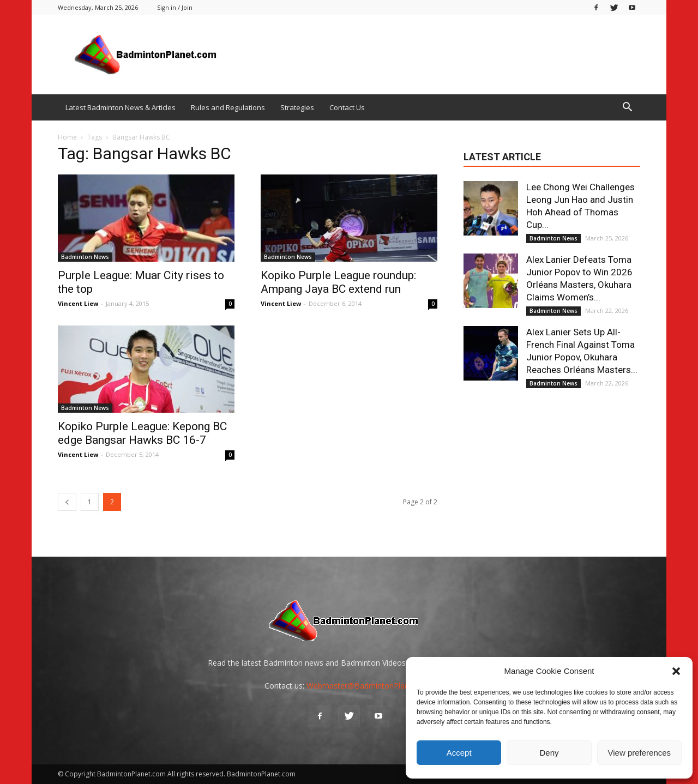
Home (67, 137)
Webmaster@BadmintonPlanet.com (370, 686)
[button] (676, 671)
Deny (549, 753)
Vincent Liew (78, 303)
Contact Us (347, 107)
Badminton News (85, 257)
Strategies (297, 107)
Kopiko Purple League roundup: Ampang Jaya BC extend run (338, 282)
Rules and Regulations (228, 107)
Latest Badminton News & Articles (121, 107)
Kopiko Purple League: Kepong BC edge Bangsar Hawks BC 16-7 (142, 433)
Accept (459, 753)
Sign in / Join (175, 7)
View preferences (640, 753)
